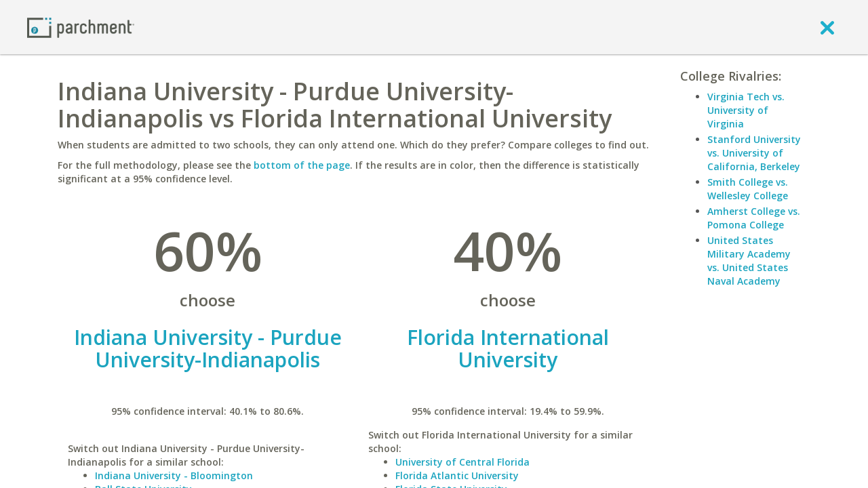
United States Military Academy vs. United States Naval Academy (749, 261)
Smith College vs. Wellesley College (748, 189)
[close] (827, 27)
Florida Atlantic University (457, 475)
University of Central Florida (462, 462)
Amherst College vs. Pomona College (754, 218)
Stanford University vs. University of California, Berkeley (754, 153)
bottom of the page (302, 165)
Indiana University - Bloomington (174, 475)
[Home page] (81, 27)
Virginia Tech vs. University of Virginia (746, 110)
